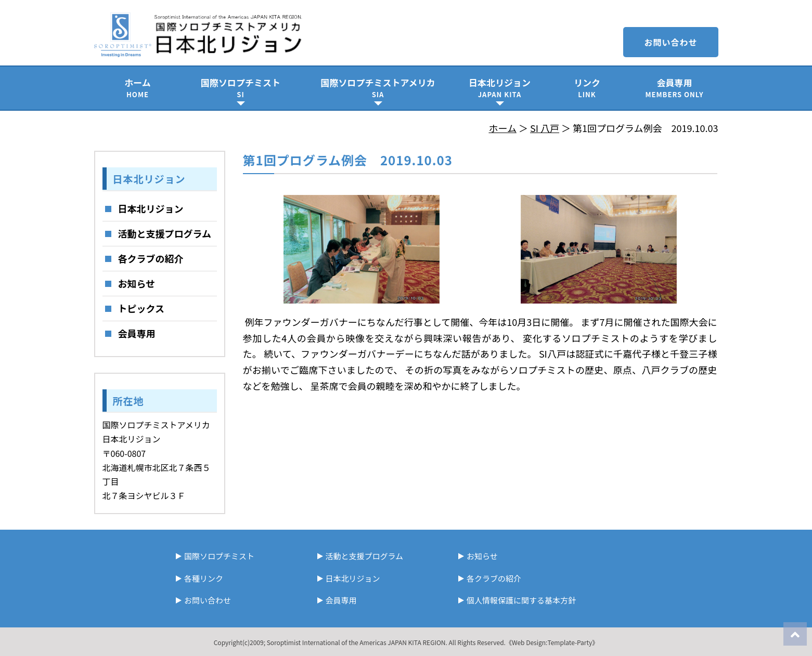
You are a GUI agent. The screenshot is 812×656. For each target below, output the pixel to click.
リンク (587, 88)
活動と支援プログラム (165, 233)
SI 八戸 (545, 128)
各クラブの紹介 (151, 258)
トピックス (141, 308)
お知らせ (137, 283)
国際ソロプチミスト (241, 88)
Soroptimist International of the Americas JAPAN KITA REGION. (357, 642)
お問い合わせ (671, 42)
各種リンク (204, 578)
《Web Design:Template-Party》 (552, 642)
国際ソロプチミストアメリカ (378, 88)
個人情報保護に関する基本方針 (521, 600)
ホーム (138, 88)
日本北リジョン (500, 88)
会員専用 (675, 88)
